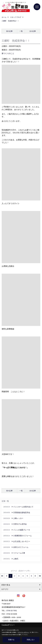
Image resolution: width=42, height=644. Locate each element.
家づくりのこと (8, 53)
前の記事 (9, 31)
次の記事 (33, 31)
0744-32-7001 (12, 611)
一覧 (21, 31)
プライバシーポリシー (23, 632)
